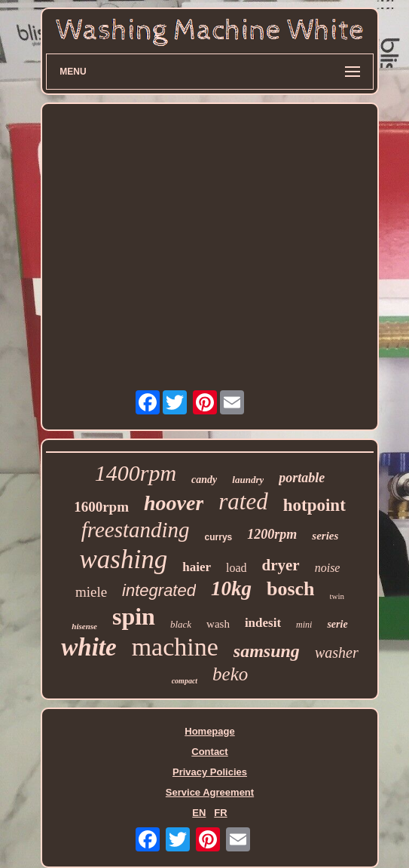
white (89, 647)
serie (337, 624)
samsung (267, 651)
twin (337, 596)
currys (219, 537)
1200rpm (272, 534)
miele (91, 592)
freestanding (136, 530)
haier (197, 567)
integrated (159, 590)
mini (304, 625)
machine (175, 647)
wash (218, 624)
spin (134, 616)
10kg (231, 588)
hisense (84, 626)
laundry (248, 480)
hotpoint (314, 505)
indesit (263, 623)
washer (337, 653)
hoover (174, 503)
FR (220, 813)
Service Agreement (210, 792)
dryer (281, 565)
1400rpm (136, 473)
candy (204, 480)
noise (328, 568)
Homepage (209, 731)
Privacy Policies (210, 772)
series (325, 536)
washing (124, 559)
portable (302, 478)
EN (199, 813)
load (237, 568)
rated (243, 501)
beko (230, 674)
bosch (291, 589)
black (181, 624)
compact (185, 681)
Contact (209, 752)
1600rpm (101, 507)
